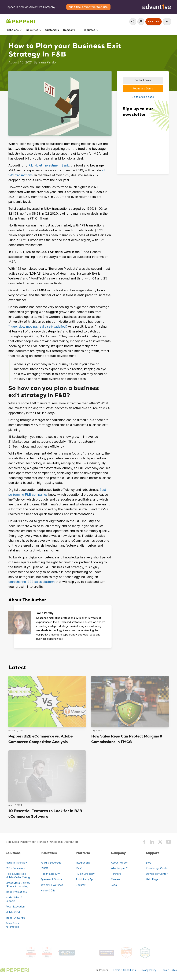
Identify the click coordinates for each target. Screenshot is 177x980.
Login (141, 22)
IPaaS (79, 868)
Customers (52, 30)
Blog (149, 863)
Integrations (83, 863)
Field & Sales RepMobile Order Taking (18, 875)
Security (81, 885)
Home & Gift (48, 890)
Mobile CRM (13, 912)
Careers (116, 879)
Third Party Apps (86, 879)
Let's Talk (154, 22)
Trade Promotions (16, 892)
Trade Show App (16, 918)
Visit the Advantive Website (88, 7)
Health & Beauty (50, 874)
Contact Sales (143, 80)
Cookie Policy (169, 970)
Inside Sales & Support (14, 899)
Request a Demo (143, 88)
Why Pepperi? (119, 868)
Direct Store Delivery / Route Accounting (18, 885)
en (167, 22)
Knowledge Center (157, 868)
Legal (114, 885)
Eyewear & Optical (51, 879)
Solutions (15, 30)
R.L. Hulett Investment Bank (49, 165)
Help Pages (153, 879)
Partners (116, 874)
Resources (90, 30)
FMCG (44, 868)
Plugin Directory (85, 874)
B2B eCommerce (15, 868)
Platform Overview (16, 863)
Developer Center (157, 874)
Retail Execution (15, 907)
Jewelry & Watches (52, 885)
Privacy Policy (148, 970)
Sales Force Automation (12, 925)
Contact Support (133, 22)
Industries (34, 30)
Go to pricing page (143, 97)
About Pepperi (120, 863)
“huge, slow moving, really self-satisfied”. (38, 326)
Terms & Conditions (124, 970)
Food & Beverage (51, 863)
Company (71, 30)
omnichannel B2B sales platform (32, 582)
